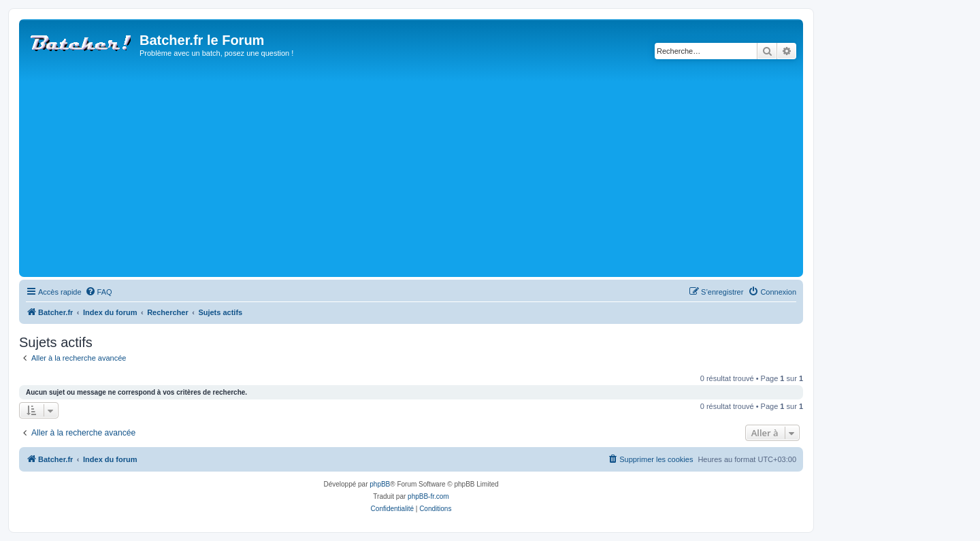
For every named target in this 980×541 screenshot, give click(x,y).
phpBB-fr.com (428, 496)
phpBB (380, 484)
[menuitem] (99, 292)
